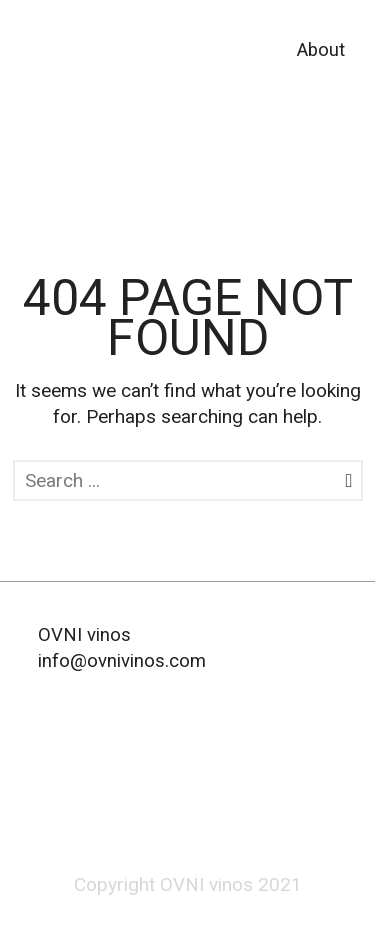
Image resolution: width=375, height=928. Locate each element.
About (321, 50)
